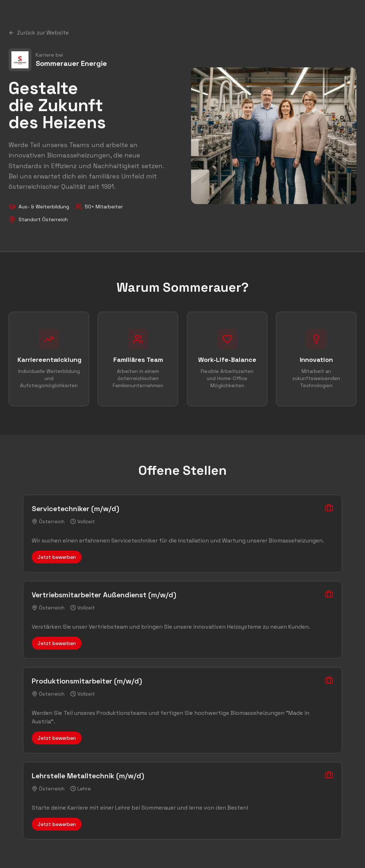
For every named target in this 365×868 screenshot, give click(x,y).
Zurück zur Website (39, 33)
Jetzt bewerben (57, 557)
